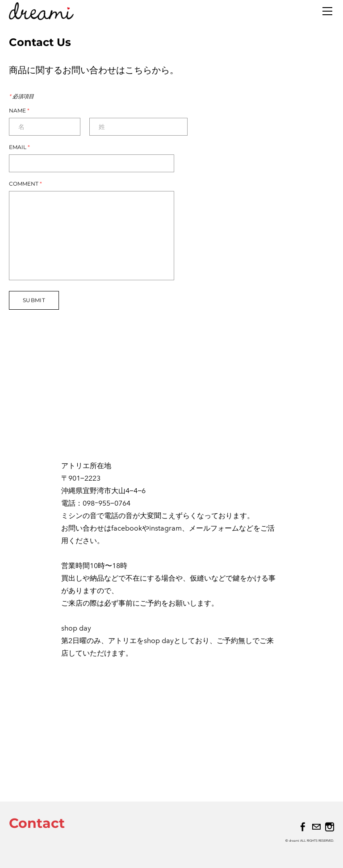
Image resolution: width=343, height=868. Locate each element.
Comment (25, 184)
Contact (37, 823)
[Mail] (316, 827)
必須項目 (21, 96)
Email (19, 147)
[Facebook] (303, 827)
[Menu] (327, 11)
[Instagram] (330, 827)
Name (19, 111)
